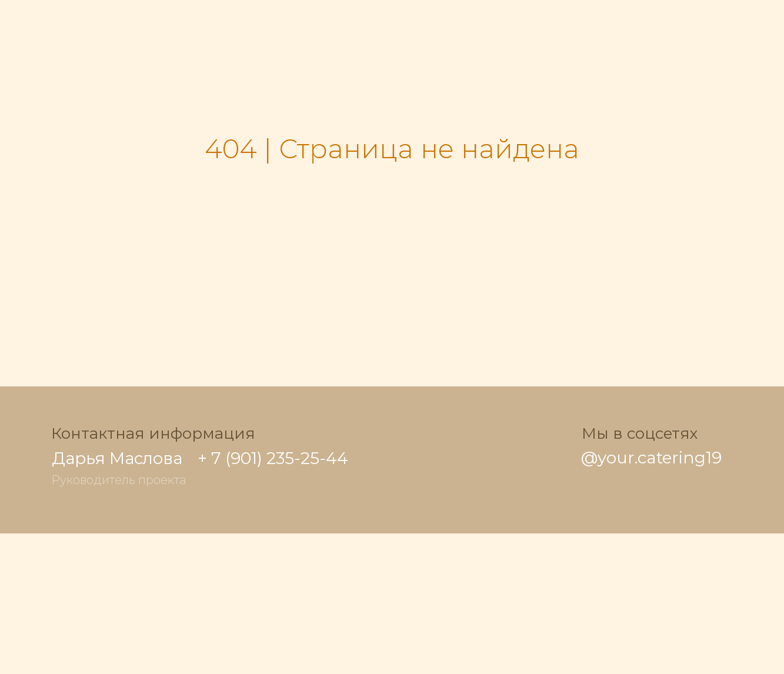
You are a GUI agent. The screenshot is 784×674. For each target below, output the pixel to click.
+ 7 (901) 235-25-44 (273, 458)
